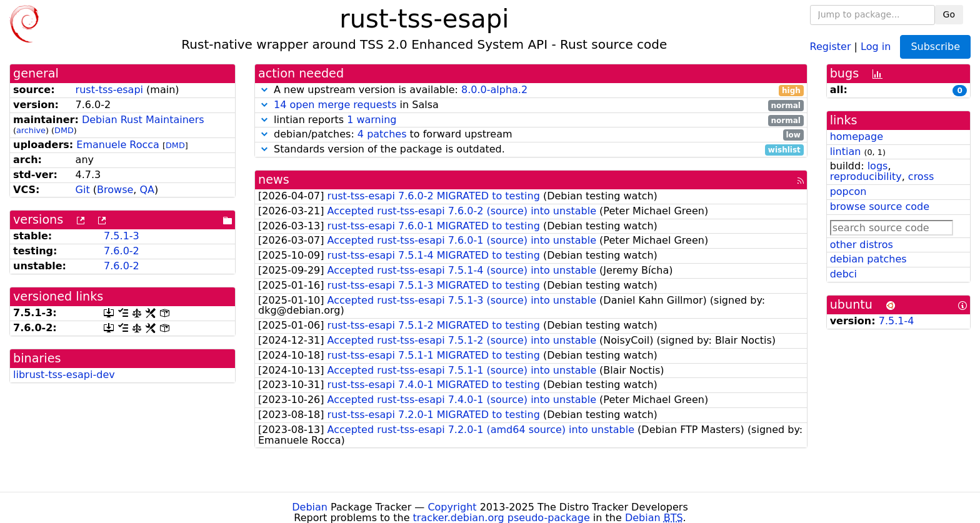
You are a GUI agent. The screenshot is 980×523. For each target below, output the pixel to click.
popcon (848, 192)
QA (147, 190)
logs (878, 166)
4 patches (382, 134)
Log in (876, 46)
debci (843, 274)
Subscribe (935, 47)
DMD (64, 130)
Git (83, 190)
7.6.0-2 (122, 251)
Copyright (452, 507)
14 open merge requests (335, 105)
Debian (310, 507)
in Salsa (531, 105)
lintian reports (531, 120)
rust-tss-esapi (109, 90)
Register (831, 46)
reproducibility (866, 177)
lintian (846, 152)
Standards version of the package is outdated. (531, 150)
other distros (862, 245)
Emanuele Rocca (118, 145)
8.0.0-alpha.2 (494, 90)
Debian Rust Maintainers (143, 120)
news (274, 180)
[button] (264, 90)
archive (31, 130)
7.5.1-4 (897, 321)
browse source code (880, 207)
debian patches (868, 259)
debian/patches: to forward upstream (531, 135)
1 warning (372, 120)
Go (949, 14)
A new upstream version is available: (531, 90)
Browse (115, 190)
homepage (857, 137)
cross (921, 177)
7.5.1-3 (122, 236)
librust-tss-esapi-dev (64, 375)
